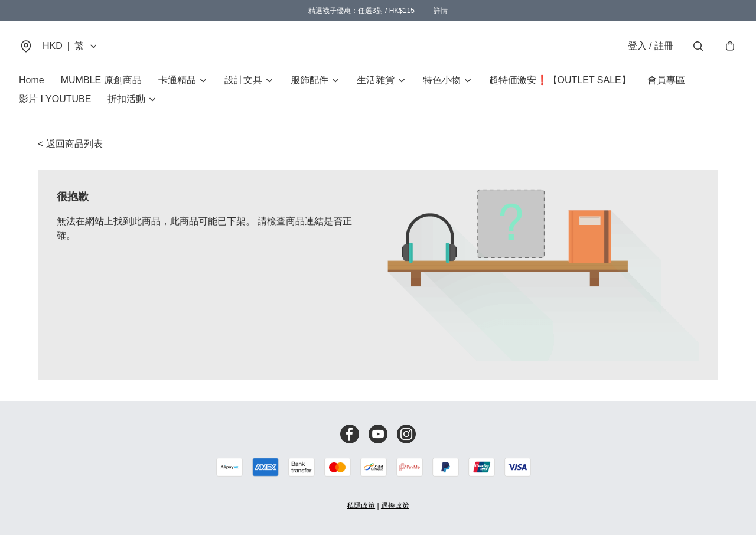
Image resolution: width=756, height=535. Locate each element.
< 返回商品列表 (70, 144)
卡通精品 (177, 80)
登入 (651, 46)
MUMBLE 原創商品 (101, 80)
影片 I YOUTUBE (55, 99)
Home (32, 80)
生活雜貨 (376, 80)
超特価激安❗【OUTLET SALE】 (560, 80)
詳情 (441, 11)
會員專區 (666, 80)
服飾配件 (309, 80)
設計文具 (243, 80)
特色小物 (442, 80)
